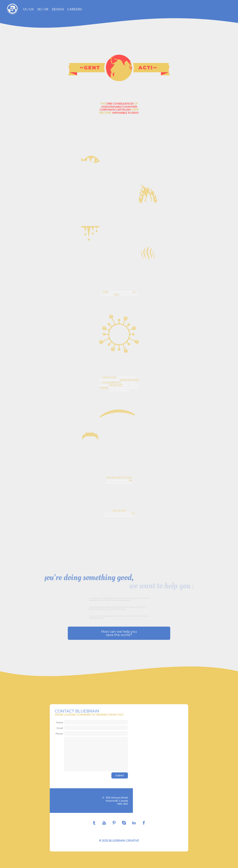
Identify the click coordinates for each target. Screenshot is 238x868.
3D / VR (43, 9)
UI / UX (28, 9)
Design (58, 9)
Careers (75, 9)
